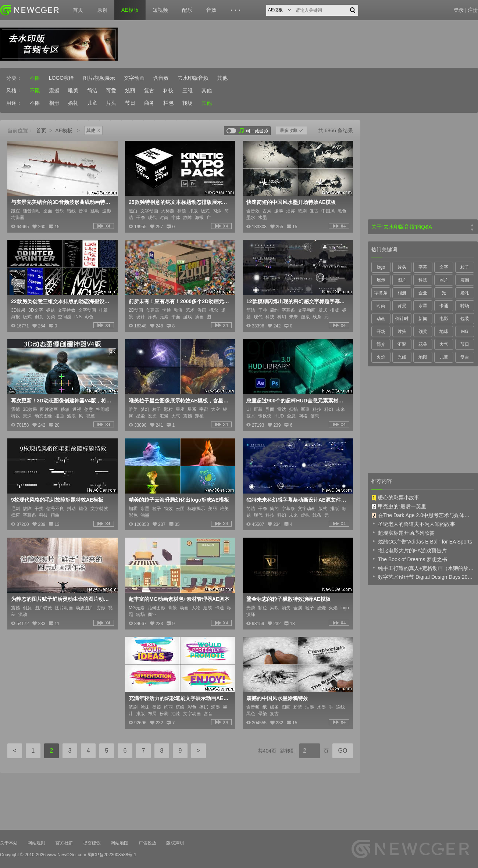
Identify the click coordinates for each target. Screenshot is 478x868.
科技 (168, 90)
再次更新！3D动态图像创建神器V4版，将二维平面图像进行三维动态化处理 (62, 401)
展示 (381, 280)
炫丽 (130, 90)
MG (465, 331)
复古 (149, 90)
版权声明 (175, 843)
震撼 (54, 90)
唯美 (73, 90)
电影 (444, 319)
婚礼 (73, 103)
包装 (465, 319)
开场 (381, 331)
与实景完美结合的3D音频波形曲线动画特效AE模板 (62, 202)
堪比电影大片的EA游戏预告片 (409, 550)
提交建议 (92, 843)
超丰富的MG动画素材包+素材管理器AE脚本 (179, 599)
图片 (402, 280)
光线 (402, 357)
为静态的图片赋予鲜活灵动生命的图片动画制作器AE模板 (62, 599)
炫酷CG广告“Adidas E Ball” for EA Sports (422, 541)
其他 (222, 78)
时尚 (381, 306)
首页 (78, 10)
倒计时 (402, 319)
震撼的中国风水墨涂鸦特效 (277, 698)
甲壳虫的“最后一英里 (399, 506)
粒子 (465, 267)
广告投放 (147, 843)
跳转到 (288, 751)
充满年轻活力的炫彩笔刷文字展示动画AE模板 (179, 698)
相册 (54, 103)
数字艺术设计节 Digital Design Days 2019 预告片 (423, 577)
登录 (459, 10)
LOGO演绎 (61, 78)
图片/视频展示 (99, 78)
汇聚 (402, 344)
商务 (149, 103)
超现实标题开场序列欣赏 (403, 532)
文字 (444, 267)
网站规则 (36, 843)
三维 (188, 90)
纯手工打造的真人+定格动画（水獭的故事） (423, 568)
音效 (211, 10)
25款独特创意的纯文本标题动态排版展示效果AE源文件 (179, 202)
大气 (444, 344)
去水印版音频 (193, 78)
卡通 (444, 306)
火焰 (381, 357)
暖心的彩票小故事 (395, 498)
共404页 (267, 751)
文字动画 (134, 78)
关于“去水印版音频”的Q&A (402, 227)
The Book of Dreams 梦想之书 (409, 559)
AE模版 (130, 10)
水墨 (423, 306)
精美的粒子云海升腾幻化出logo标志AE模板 (179, 500)
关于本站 (9, 843)
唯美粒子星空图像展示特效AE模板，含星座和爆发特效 (179, 401)
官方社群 (64, 843)
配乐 (187, 10)
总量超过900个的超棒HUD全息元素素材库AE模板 (297, 401)
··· (237, 10)
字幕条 (381, 293)
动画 (381, 319)
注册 (473, 10)
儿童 (92, 103)
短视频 (160, 10)
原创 (102, 10)
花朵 (423, 344)
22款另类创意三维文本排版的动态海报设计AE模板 (62, 301)
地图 (423, 357)
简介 (381, 344)
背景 (402, 306)
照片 (444, 280)
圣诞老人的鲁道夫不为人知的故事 (413, 524)
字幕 (423, 267)
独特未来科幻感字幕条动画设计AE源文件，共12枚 (297, 500)
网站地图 (119, 843)
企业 (423, 293)
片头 (111, 103)
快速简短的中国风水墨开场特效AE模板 (291, 202)
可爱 (111, 90)
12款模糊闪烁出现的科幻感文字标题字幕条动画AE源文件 (297, 301)
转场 (188, 103)
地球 (444, 331)
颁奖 (423, 331)
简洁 (92, 90)
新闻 (423, 319)
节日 (130, 103)
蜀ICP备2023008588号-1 (112, 855)
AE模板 (64, 130)
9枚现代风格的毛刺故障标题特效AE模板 (57, 500)
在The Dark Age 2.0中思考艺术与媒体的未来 (423, 515)
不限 (35, 78)
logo (381, 267)
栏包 (168, 103)
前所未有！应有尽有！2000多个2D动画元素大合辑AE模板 (179, 301)
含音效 (161, 78)
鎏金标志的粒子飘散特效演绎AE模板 (288, 599)
